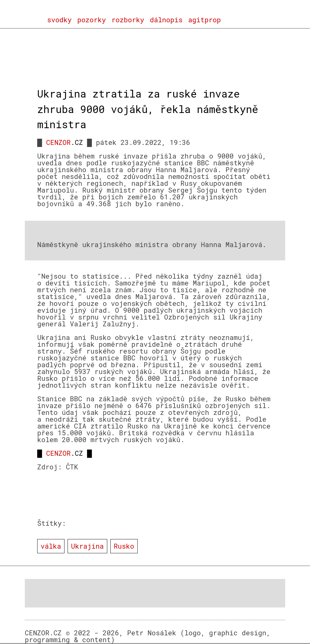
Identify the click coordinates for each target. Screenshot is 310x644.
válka (51, 546)
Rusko (124, 546)
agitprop (205, 20)
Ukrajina (87, 546)
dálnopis (166, 20)
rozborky (128, 20)
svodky (59, 20)
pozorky (91, 20)
